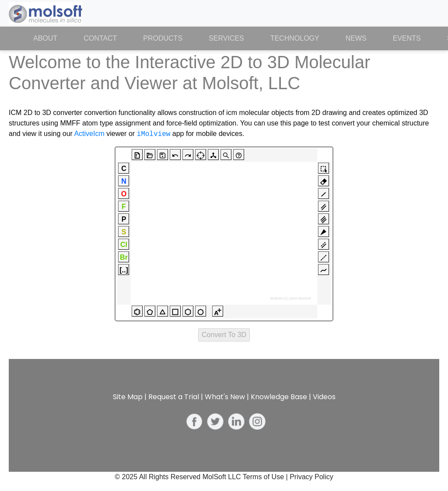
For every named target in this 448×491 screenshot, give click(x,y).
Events (407, 38)
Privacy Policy (311, 477)
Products (163, 38)
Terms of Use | (266, 477)
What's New (225, 397)
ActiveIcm (89, 134)
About (52, 38)
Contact (100, 38)
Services (226, 38)
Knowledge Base (279, 397)
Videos (324, 397)
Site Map (128, 397)
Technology (295, 38)
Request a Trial (174, 397)
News (356, 38)
